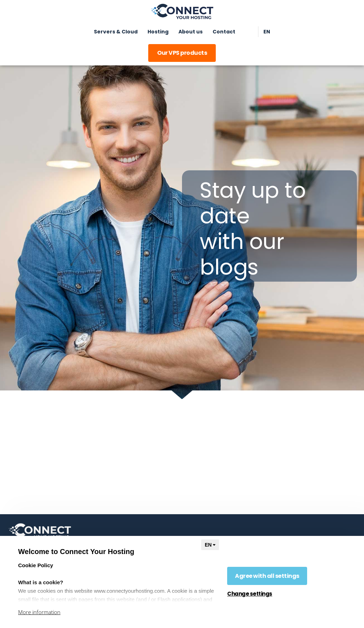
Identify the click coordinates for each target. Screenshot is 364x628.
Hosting (158, 32)
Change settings (250, 594)
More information (39, 612)
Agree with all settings (267, 576)
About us (191, 32)
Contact (224, 32)
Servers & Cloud (116, 32)
